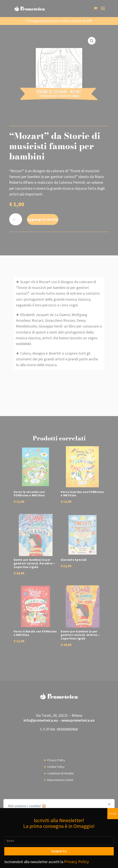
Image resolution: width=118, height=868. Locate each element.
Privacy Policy (77, 862)
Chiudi (113, 813)
